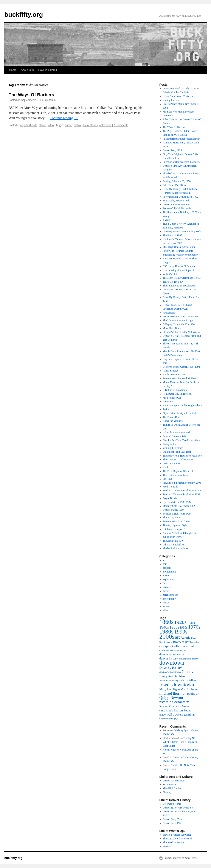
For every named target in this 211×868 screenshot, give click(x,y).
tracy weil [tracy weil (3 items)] (166, 714)
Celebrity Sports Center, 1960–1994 (181, 367)
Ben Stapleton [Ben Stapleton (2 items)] (166, 642)
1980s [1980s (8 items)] (166, 631)
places (42, 125)
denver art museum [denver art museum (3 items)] (172, 654)
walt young (105, 125)
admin (52, 100)
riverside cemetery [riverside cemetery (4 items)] (174, 702)
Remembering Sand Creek (176, 521)
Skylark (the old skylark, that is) (179, 413)
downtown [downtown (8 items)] (172, 663)
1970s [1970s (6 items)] (194, 627)
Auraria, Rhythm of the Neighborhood (183, 405)
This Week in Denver (174, 842)
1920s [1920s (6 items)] (180, 622)
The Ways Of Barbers (31, 95)
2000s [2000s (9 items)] (167, 637)
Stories (166, 606)
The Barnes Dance (172, 417)
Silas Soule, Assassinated (176, 201)
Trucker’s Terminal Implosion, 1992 (182, 494)
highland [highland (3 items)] (181, 676)
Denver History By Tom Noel (178, 808)
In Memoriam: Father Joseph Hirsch (182, 139)
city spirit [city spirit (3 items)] (165, 646)
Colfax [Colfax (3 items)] (177, 646)
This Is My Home (172, 518)
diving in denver (171, 444)
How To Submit (47, 70)
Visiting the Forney (173, 448)
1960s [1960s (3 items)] (184, 627)
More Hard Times (172, 328)
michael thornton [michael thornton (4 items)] (173, 693)
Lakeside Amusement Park (177, 432)
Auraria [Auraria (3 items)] (186, 638)
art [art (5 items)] (178, 637)
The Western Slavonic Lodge (178, 320)
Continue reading (64, 118)
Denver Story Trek (172, 819)
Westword (168, 846)
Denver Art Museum (173, 781)
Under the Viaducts (173, 421)
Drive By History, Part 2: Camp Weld (182, 231)
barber (69, 125)
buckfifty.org (24, 14)
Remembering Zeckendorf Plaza (179, 378)
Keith (166, 467)
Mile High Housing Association (179, 247)
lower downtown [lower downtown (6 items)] (177, 685)
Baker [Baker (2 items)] (194, 638)
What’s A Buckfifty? (173, 545)
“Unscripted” (170, 313)
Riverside (168, 402)
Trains (166, 409)
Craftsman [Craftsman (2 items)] (164, 650)
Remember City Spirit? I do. (177, 394)
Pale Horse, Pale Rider (175, 185)
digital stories (90, 125)
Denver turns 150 (172, 823)
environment (169, 572)
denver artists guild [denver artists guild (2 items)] (178, 650)
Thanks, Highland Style (175, 525)
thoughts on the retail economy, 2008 (182, 483)
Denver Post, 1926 (172, 150)
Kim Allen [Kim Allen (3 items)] (189, 680)
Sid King (167, 479)
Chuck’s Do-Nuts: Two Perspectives (182, 440)
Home (13, 70)
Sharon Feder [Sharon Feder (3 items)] (182, 710)
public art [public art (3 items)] (193, 694)
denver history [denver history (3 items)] (169, 658)
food (165, 583)
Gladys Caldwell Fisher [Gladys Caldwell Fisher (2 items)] (170, 672)
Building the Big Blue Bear (177, 452)
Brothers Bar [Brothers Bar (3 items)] (181, 642)
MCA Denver (170, 784)
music (166, 591)
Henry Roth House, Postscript (178, 96)
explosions (168, 579)
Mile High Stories (172, 788)
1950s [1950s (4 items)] (174, 627)
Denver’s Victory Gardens (176, 204)
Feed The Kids (170, 487)
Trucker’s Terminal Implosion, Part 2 (182, 490)
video (51, 125)
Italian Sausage (171, 371)
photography (169, 599)
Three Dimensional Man (175, 475)
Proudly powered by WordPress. (180, 858)
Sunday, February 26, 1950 (177, 181)
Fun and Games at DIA (175, 436)
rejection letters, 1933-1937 (177, 502)
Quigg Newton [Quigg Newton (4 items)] (171, 698)
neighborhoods (29, 125)
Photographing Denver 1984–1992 (181, 197)
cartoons (167, 568)
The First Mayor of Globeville (178, 471)
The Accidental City (173, 541)
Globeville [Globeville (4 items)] (190, 672)
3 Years (167, 220)
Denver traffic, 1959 (173, 510)
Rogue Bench (170, 498)
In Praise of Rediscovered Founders (181, 162)
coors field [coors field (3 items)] (189, 646)
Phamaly (167, 792)
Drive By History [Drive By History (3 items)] (171, 668)
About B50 (27, 70)
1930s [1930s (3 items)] (191, 623)
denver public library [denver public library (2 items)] (188, 659)
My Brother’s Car (172, 398)
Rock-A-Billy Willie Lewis (177, 208)
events (166, 576)
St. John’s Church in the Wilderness (181, 332)
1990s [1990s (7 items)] (181, 632)
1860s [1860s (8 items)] (166, 622)
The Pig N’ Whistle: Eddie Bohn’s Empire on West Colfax (180, 742)
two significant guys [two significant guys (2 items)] (169, 719)
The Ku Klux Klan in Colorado (179, 286)
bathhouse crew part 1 (174, 529)
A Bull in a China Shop (175, 390)
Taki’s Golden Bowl (173, 282)
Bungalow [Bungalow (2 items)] (195, 642)
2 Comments (121, 125)
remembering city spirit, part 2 (178, 270)
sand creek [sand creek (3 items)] (166, 710)
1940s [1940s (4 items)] (164, 627)
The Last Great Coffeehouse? (178, 460)
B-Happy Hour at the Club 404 (179, 324)
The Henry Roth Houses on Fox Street (183, 456)
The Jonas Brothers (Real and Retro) (182, 278)
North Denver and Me (174, 375)
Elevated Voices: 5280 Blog (177, 835)
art (164, 560)
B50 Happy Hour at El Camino (179, 266)
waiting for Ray (171, 100)
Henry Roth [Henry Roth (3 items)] (167, 676)
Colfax (78, 125)
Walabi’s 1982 (170, 274)
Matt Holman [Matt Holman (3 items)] (189, 689)
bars (165, 564)
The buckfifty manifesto (175, 548)
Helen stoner (169, 750)
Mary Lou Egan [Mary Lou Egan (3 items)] (170, 689)
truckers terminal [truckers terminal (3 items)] (184, 714)
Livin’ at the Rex (171, 463)
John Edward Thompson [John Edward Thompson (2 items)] (171, 681)
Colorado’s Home (172, 804)
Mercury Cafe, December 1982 (179, 506)
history (166, 587)
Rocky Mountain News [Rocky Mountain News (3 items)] (174, 706)
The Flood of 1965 (172, 235)
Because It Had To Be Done (177, 514)
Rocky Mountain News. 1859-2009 (181, 317)
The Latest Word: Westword (177, 839)
